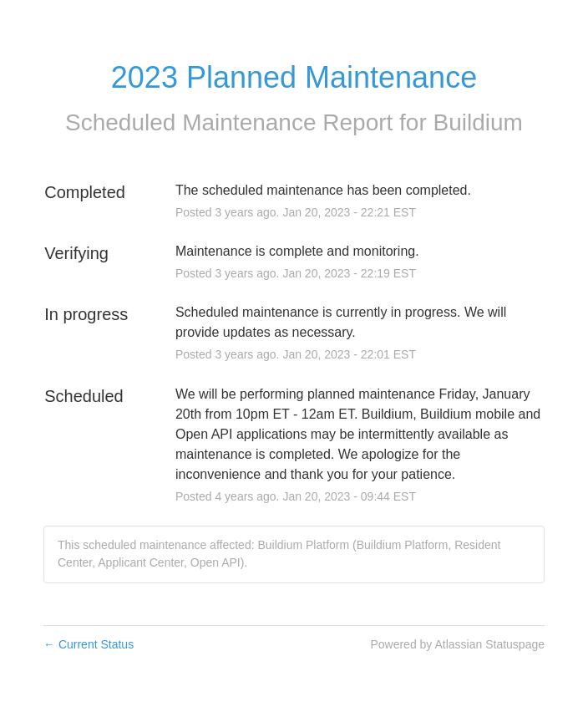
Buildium (478, 122)
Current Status (89, 644)
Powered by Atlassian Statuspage (457, 644)
